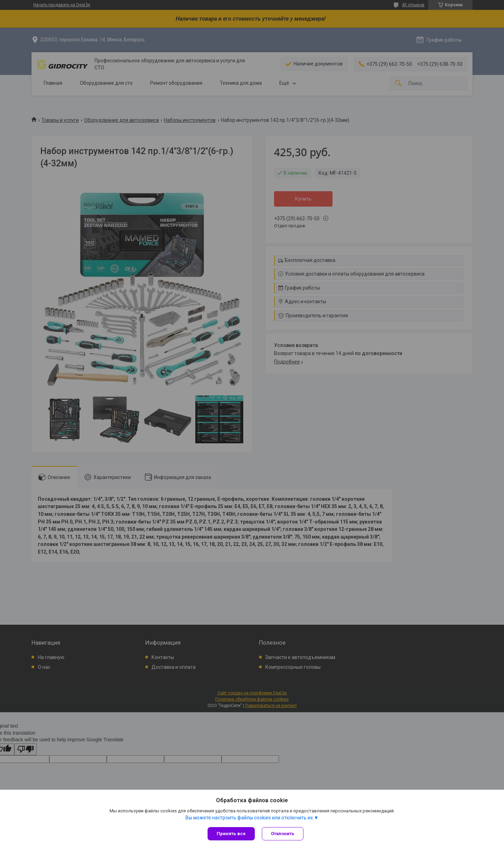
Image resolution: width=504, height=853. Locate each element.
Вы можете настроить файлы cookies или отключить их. (250, 818)
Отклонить (283, 834)
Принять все (231, 834)
